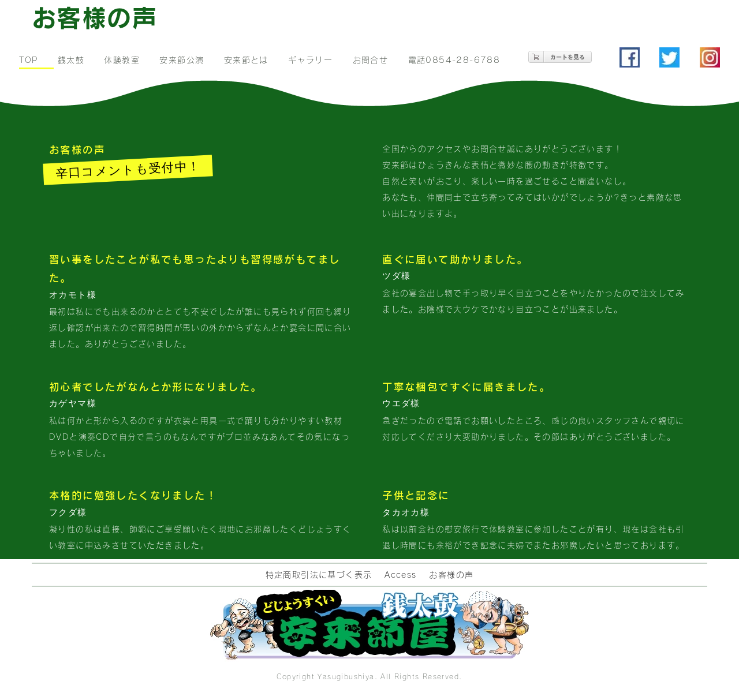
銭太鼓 (71, 60)
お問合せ (371, 60)
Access (400, 575)
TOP (28, 60)
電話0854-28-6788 (454, 60)
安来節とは (246, 60)
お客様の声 (451, 575)
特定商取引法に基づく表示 (319, 575)
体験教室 (122, 60)
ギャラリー (310, 60)
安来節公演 (182, 60)
